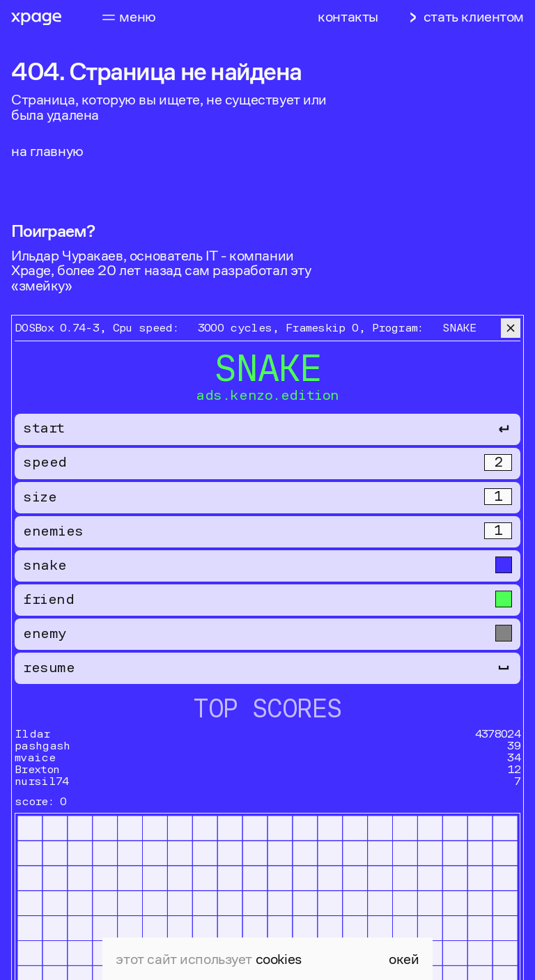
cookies (279, 959)
